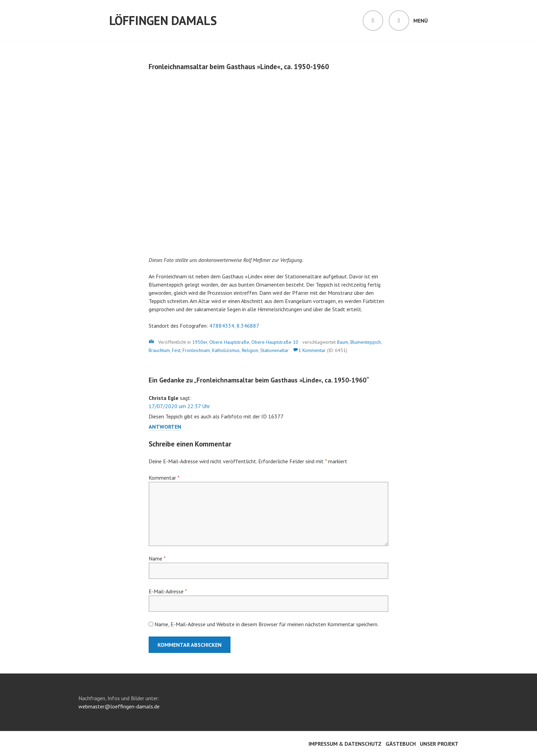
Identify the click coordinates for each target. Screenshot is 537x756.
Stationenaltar (274, 350)
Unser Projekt (439, 744)
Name (157, 558)
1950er (200, 342)
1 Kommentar (312, 350)
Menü (421, 21)
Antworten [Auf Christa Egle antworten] (165, 427)
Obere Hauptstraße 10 (275, 342)
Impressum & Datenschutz (345, 744)
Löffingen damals (163, 20)
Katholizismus (226, 350)
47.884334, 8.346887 (234, 326)
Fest (176, 350)
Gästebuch (401, 744)
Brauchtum (159, 350)
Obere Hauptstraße (229, 342)
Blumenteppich (366, 342)
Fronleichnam (196, 350)
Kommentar (164, 478)
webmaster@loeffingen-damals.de (119, 706)
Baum (343, 342)
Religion (250, 350)
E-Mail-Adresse (168, 591)
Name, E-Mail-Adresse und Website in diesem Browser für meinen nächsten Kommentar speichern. (266, 624)
